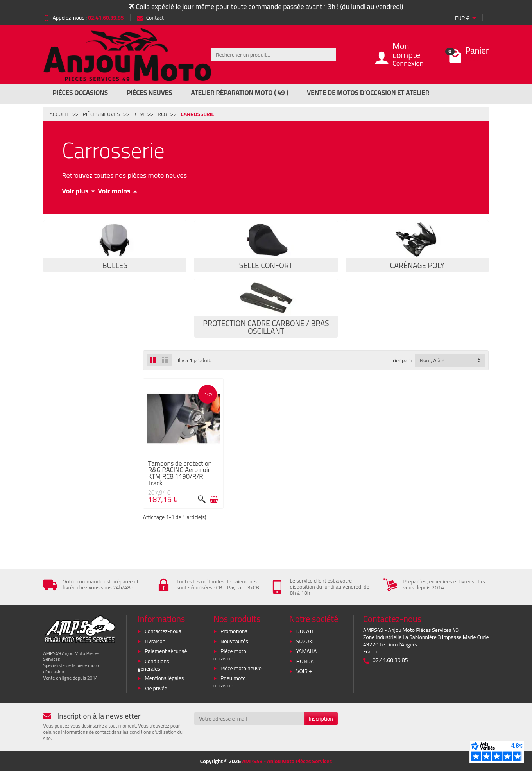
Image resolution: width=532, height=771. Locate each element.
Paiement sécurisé (166, 651)
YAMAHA (307, 651)
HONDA (305, 661)
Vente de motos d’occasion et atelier (368, 93)
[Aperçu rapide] (202, 499)
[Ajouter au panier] (214, 499)
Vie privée (156, 688)
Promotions (234, 631)
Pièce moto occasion (230, 655)
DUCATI (305, 631)
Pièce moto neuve (241, 668)
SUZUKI (305, 641)
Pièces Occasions (81, 93)
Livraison (155, 641)
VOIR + (304, 671)
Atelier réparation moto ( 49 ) (240, 93)
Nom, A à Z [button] (432, 360)
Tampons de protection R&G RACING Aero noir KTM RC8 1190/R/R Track (180, 473)
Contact (150, 18)
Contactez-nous (163, 631)
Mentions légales (164, 678)
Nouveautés (234, 641)
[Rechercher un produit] (274, 55)
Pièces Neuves (149, 93)
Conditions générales (153, 665)
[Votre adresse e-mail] (249, 719)
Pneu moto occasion (230, 682)
